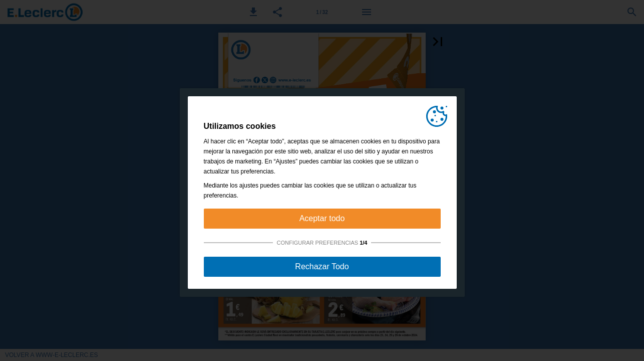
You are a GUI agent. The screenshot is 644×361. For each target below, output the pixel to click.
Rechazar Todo (322, 266)
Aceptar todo (322, 218)
